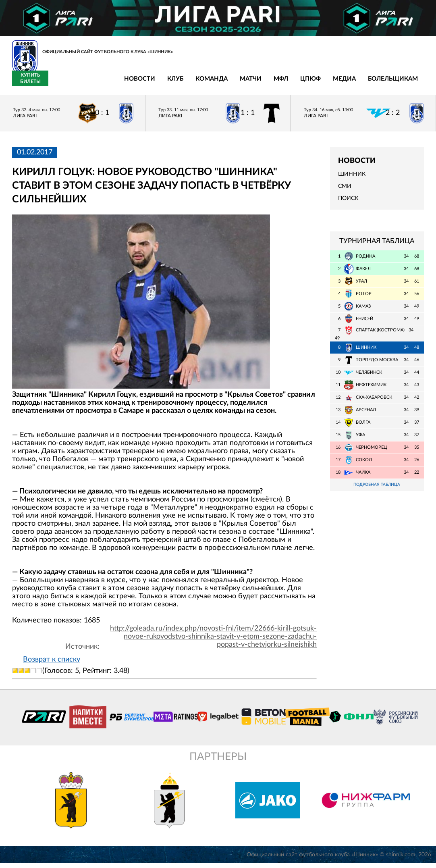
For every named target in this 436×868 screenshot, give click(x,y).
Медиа (263, 84)
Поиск (348, 203)
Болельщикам (312, 84)
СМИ (345, 191)
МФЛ (200, 84)
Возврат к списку (52, 664)
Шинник (352, 179)
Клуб (94, 84)
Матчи (170, 84)
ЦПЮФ (229, 84)
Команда (131, 84)
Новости (59, 84)
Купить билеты (406, 83)
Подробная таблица (377, 490)
